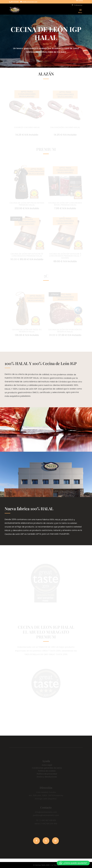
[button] (73, 863)
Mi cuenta (80, 1)
